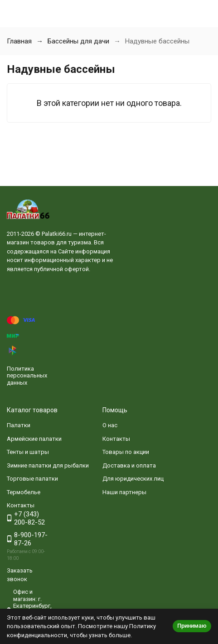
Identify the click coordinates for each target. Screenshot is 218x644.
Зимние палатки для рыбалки (48, 465)
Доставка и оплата (129, 465)
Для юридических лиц (133, 479)
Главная (19, 41)
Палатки (19, 425)
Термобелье (24, 492)
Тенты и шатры (28, 452)
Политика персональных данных (27, 376)
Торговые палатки (32, 479)
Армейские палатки (34, 439)
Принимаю (192, 626)
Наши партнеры (124, 492)
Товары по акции (126, 452)
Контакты (116, 439)
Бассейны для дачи (78, 41)
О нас (110, 425)
